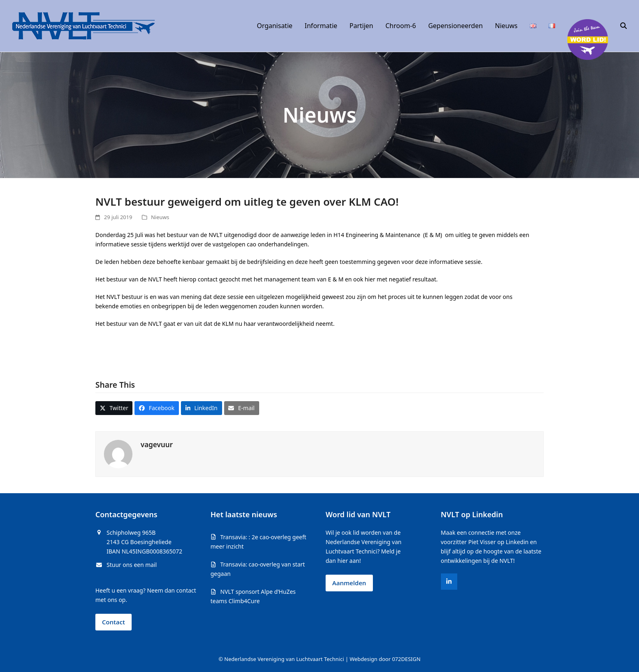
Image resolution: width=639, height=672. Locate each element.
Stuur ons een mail (132, 565)
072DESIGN (406, 659)
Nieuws (160, 217)
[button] (624, 26)
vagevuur (157, 445)
